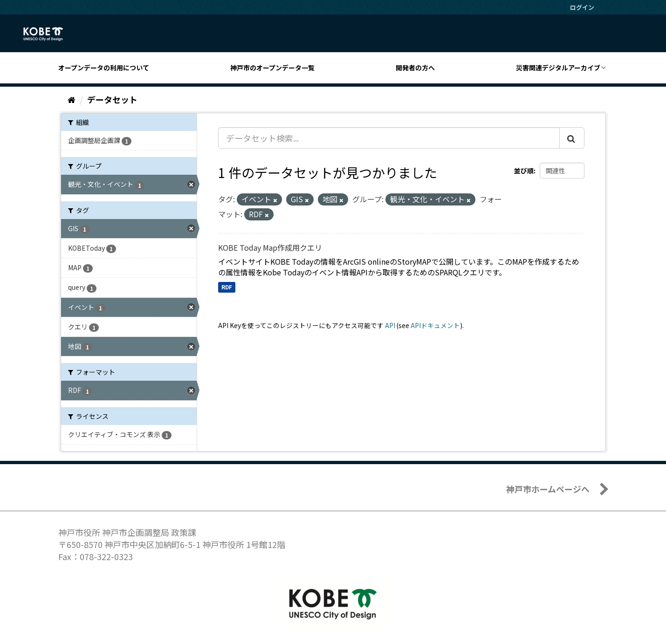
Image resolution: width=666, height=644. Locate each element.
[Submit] (572, 138)
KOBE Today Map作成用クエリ (270, 247)
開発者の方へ (415, 68)
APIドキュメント (435, 325)
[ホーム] (72, 99)
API (390, 325)
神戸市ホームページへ (548, 489)
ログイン (582, 7)
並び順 (524, 171)
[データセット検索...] (389, 138)
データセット (112, 99)
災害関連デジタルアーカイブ (558, 68)
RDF (227, 287)
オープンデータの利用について (104, 68)
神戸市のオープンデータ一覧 (272, 68)
